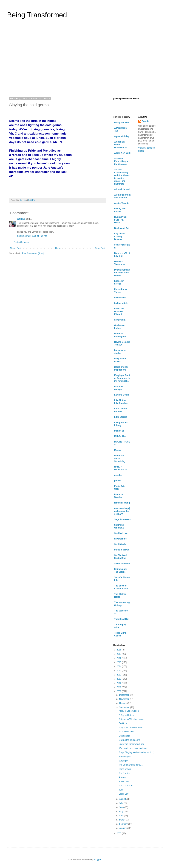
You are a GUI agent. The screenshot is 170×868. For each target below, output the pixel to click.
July (121, 803)
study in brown (122, 550)
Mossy (117, 450)
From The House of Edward (119, 311)
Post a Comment (22, 242)
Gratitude (123, 723)
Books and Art (121, 228)
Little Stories (121, 417)
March (122, 820)
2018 (119, 650)
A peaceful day (122, 136)
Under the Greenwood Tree (131, 744)
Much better (124, 736)
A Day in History (126, 715)
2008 (119, 691)
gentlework (120, 320)
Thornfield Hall (122, 619)
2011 (119, 679)
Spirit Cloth (120, 544)
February (124, 824)
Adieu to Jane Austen (129, 711)
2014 (119, 666)
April (122, 816)
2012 (119, 675)
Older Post (100, 248)
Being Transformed (37, 15)
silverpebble (120, 539)
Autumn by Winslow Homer (131, 719)
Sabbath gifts (125, 757)
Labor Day (124, 794)
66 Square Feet (122, 123)
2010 (119, 683)
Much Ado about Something (120, 458)
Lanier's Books (122, 395)
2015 (119, 662)
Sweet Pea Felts (122, 564)
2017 (119, 654)
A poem (122, 777)
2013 (119, 671)
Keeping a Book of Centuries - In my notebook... (122, 378)
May (121, 812)
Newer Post (16, 248)
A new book (124, 781)
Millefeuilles (120, 436)
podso (117, 481)
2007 (119, 833)
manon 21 (119, 431)
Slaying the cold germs (129, 740)
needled (118, 475)
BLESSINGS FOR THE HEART (120, 220)
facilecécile (120, 298)
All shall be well (122, 189)
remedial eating (122, 503)
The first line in (126, 786)
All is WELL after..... (128, 732)
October (123, 703)
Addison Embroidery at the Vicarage (121, 161)
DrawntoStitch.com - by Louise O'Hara (122, 273)
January (123, 828)
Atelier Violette (122, 203)
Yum (121, 790)
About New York (122, 153)
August (123, 799)
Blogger (98, 859)
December (124, 695)
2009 (119, 687)
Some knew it (125, 769)
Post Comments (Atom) (33, 253)
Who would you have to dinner (133, 748)
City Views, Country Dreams (120, 237)
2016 (119, 658)
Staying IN (124, 761)
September (125, 707)
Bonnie (145, 121)
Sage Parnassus (122, 519)
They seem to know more (131, 728)
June (122, 807)
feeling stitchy (121, 303)
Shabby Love (121, 533)
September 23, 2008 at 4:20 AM (32, 236)
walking (21, 219)
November (124, 699)
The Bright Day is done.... (131, 765)
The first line (124, 773)
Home (58, 248)
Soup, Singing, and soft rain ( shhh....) (136, 752)
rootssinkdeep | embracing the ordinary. (122, 511)
